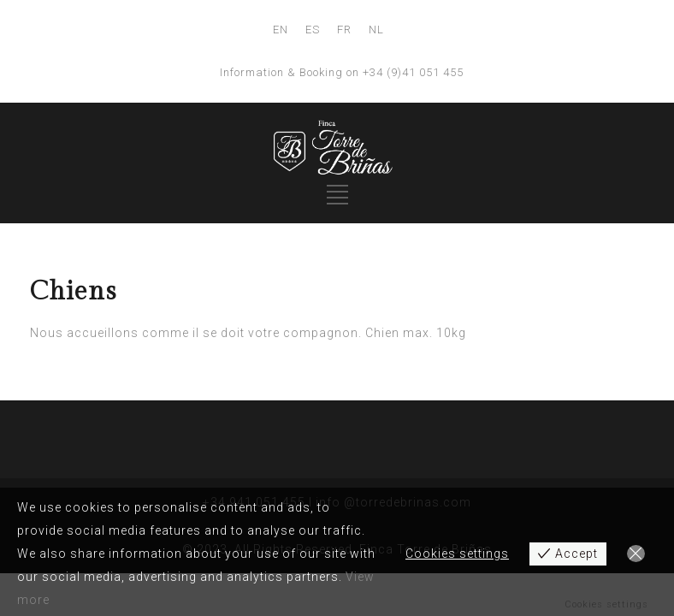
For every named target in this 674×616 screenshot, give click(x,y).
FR (344, 30)
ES (313, 30)
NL (376, 30)
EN (281, 30)
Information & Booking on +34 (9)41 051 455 (342, 72)
